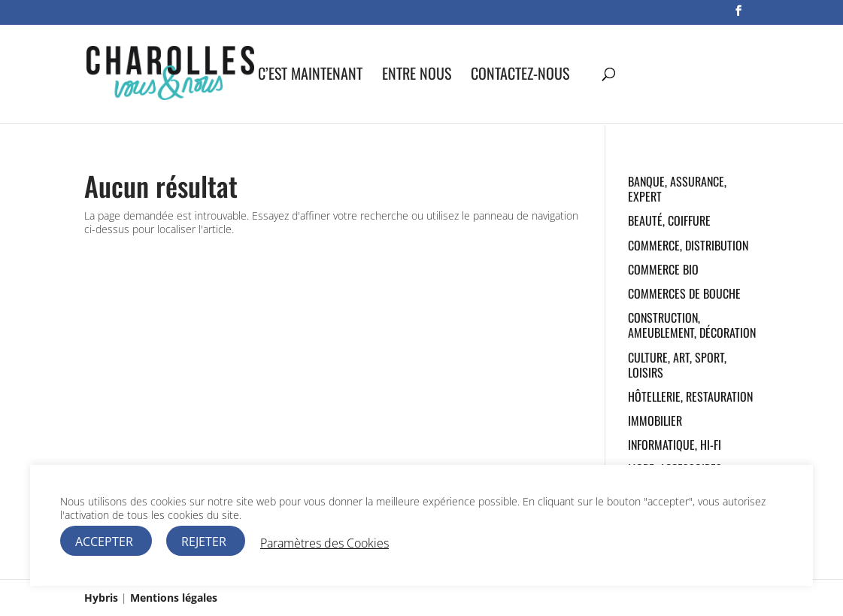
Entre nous (417, 76)
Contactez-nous (520, 76)
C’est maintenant (310, 76)
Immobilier (655, 420)
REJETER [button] (204, 542)
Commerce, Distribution (688, 245)
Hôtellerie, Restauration (690, 396)
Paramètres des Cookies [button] (324, 543)
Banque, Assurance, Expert (677, 189)
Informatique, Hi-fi (675, 445)
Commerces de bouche (684, 293)
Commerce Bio (663, 269)
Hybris (101, 598)
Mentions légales (174, 598)
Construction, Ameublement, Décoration (692, 325)
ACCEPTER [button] (104, 542)
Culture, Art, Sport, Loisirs (677, 365)
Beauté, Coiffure (669, 220)
